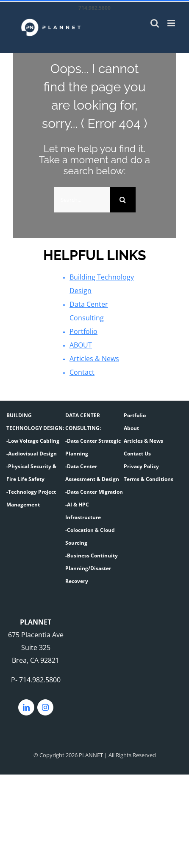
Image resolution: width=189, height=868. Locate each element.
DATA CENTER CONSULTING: (83, 422)
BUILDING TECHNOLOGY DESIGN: (35, 422)
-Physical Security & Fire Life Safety (31, 473)
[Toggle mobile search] (155, 23)
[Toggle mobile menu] (172, 23)
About (131, 428)
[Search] (123, 200)
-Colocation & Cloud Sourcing (90, 536)
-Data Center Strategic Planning (93, 447)
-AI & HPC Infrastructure (83, 511)
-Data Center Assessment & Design (92, 473)
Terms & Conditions (149, 479)
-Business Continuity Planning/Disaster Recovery (92, 568)
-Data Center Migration (94, 492)
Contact (82, 372)
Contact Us (137, 454)
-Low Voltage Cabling (33, 441)
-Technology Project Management (31, 498)
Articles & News (94, 359)
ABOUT (81, 345)
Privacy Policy (141, 466)
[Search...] (82, 200)
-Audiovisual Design (32, 454)
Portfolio (83, 331)
